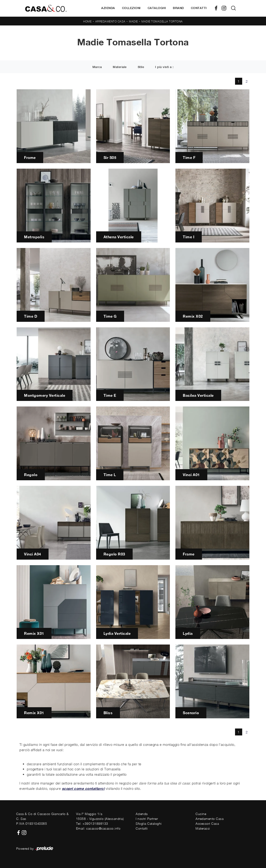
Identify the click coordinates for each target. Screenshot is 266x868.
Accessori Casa (207, 823)
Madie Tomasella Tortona (162, 21)
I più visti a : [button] (164, 67)
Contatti (199, 8)
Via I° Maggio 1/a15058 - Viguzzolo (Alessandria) (100, 816)
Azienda (108, 8)
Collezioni (131, 8)
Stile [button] (141, 67)
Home (87, 21)
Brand (178, 8)
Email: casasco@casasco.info (98, 828)
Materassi (203, 828)
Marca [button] (97, 67)
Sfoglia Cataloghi (149, 823)
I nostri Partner (147, 819)
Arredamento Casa (110, 21)
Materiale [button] (120, 67)
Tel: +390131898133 (92, 823)
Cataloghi (157, 8)
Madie (133, 21)
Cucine (201, 814)
